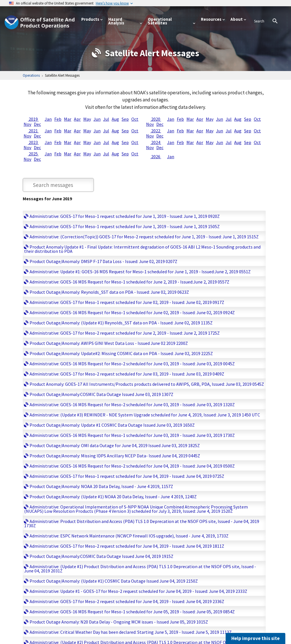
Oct (135, 119)
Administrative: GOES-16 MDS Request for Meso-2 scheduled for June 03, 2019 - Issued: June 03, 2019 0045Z (132, 364)
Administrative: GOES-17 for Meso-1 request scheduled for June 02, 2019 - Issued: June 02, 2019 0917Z (127, 302)
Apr (77, 119)
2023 (33, 142)
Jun (97, 119)
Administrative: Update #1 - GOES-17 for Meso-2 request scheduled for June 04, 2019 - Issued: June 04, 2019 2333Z (138, 591)
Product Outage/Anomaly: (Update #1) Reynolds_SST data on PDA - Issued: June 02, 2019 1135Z (121, 323)
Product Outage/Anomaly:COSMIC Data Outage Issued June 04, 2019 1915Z (101, 556)
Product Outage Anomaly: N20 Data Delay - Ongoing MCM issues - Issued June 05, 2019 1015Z (119, 622)
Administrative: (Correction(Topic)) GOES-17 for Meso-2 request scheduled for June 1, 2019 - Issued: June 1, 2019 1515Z (144, 237)
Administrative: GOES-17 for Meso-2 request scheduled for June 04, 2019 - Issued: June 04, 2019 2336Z (127, 601)
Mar (68, 119)
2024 (156, 142)
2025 (33, 154)
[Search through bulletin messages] (58, 185)
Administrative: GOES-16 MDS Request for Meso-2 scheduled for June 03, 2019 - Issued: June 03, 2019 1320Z (132, 405)
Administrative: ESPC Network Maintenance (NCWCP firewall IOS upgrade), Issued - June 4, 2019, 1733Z (129, 536)
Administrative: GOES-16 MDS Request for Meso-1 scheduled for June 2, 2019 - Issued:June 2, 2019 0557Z (129, 282)
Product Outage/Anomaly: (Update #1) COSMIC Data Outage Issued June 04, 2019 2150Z (114, 581)
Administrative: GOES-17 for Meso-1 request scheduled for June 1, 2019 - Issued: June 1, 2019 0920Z (125, 216)
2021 (33, 131)
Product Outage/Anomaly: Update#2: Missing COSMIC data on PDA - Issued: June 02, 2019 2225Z (121, 353)
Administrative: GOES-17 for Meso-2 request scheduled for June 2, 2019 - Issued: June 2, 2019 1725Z (125, 333)
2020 (156, 119)
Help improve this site (255, 638)
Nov (27, 124)
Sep (125, 119)
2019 (33, 119)
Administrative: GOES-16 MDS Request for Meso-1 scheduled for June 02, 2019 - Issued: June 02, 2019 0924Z (132, 312)
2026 (156, 157)
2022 (156, 131)
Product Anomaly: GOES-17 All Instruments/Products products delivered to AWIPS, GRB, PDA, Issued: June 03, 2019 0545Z (147, 384)
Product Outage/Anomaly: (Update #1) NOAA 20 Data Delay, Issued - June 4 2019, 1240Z (113, 497)
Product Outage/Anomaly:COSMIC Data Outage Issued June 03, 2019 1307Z (101, 394)
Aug (115, 119)
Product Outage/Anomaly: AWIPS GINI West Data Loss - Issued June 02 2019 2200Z (109, 343)
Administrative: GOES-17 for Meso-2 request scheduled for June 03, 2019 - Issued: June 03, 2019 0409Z (127, 374)
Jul (106, 119)
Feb (58, 119)
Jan (48, 119)
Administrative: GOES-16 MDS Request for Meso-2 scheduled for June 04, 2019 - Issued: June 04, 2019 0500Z (132, 466)
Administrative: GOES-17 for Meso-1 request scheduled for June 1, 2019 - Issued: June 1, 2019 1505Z (125, 226)
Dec (37, 124)
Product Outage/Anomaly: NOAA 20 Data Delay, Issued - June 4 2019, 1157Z (101, 486)
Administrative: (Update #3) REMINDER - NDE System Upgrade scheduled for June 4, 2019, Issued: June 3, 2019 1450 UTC (145, 415)
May (87, 119)
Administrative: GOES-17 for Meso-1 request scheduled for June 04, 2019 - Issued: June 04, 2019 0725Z (127, 476)
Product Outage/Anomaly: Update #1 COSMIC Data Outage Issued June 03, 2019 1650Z (112, 425)
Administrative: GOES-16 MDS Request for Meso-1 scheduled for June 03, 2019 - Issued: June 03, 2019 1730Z (132, 435)
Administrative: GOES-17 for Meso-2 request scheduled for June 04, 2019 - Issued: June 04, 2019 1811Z (127, 546)
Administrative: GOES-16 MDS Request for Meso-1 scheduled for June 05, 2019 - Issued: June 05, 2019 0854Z (132, 612)
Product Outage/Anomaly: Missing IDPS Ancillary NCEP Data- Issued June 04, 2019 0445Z (115, 456)
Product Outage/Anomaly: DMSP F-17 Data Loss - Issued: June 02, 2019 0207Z (103, 261)
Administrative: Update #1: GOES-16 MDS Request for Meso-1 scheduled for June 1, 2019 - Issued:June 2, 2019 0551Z (140, 272)
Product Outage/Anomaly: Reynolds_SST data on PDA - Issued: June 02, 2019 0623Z (109, 292)
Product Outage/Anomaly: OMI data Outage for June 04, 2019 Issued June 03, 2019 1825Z (115, 445)
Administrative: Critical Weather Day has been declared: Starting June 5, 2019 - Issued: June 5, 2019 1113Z (131, 632)
